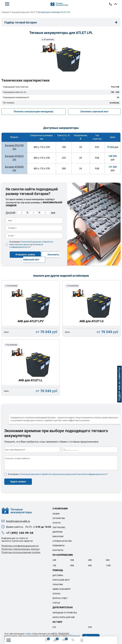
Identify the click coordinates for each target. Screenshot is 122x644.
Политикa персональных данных (20, 549)
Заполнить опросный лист (94, 112)
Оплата (56, 593)
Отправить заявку (25, 254)
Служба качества (62, 541)
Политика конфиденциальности (20, 545)
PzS (54, 627)
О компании (60, 508)
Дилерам (57, 532)
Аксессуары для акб (64, 617)
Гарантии (58, 584)
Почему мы (59, 518)
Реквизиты (59, 545)
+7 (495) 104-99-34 (110, 4)
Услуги (57, 522)
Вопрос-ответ (60, 598)
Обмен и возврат (62, 589)
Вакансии (58, 536)
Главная (5, 12)
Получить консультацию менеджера (34, 112)
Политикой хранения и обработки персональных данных (47, 474)
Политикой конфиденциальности (91, 474)
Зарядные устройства (65, 612)
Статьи (56, 602)
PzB (90, 627)
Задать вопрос (18, 481)
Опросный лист (61, 580)
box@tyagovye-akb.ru (18, 521)
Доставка (58, 575)
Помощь (58, 570)
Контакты (58, 550)
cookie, (28, 634)
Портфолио (59, 527)
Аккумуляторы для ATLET (24, 12)
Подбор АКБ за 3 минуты (120, 384)
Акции (56, 513)
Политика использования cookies (21, 552)
